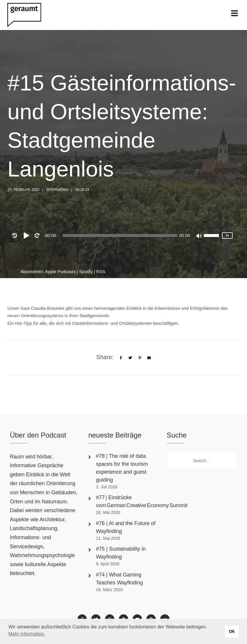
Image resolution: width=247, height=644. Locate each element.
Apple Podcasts (60, 271)
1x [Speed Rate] (227, 235)
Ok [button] (232, 631)
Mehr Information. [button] (27, 634)
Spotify (86, 271)
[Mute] (199, 236)
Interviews (57, 190)
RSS (101, 271)
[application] (120, 236)
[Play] (28, 236)
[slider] (120, 236)
